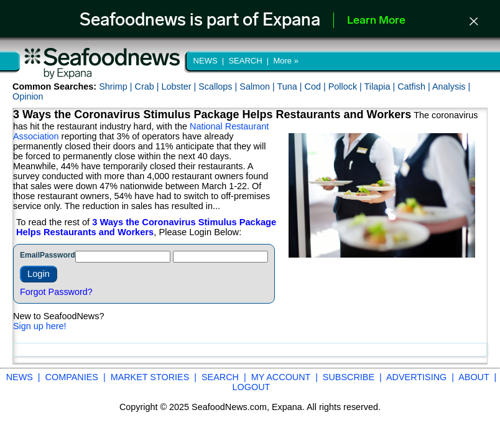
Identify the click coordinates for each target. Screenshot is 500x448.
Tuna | (291, 86)
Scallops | (219, 86)
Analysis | (451, 86)
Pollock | (346, 86)
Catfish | (415, 86)
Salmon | (258, 86)
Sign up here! (40, 326)
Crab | (148, 86)
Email (30, 255)
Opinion (28, 96)
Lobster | (180, 86)
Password (58, 255)
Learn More (376, 21)
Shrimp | (117, 86)
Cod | (317, 86)
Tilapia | (381, 86)
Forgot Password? (56, 292)
